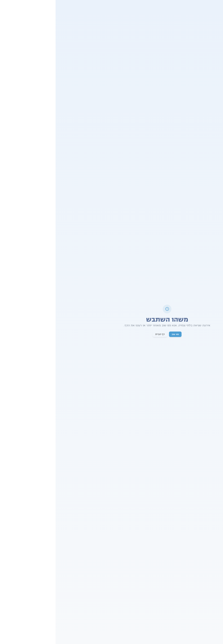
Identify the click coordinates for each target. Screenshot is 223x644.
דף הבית (104, 335)
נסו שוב (120, 335)
